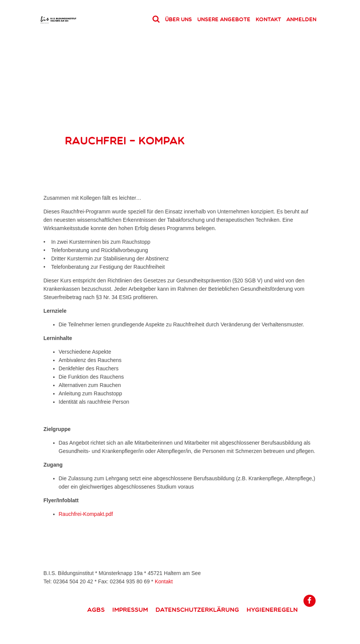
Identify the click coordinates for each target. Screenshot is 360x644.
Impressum (130, 610)
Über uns (178, 19)
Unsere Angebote (224, 19)
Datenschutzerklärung (197, 610)
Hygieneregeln (272, 610)
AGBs (96, 610)
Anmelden (301, 19)
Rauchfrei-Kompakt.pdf (86, 514)
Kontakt (268, 19)
